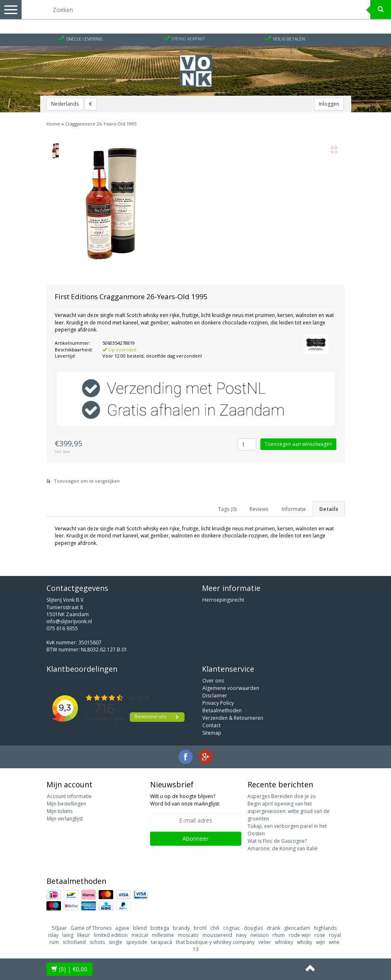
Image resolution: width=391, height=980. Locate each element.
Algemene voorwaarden (231, 688)
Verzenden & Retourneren (233, 718)
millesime (163, 935)
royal (335, 935)
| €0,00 (69, 969)
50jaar (59, 928)
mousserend (217, 935)
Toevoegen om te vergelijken (83, 481)
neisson (260, 935)
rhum (279, 935)
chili (215, 928)
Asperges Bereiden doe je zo (282, 796)
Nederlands (65, 104)
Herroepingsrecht (223, 600)
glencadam (297, 928)
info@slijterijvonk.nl (69, 621)
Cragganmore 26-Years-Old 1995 (101, 124)
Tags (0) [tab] (227, 509)
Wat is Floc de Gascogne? (277, 841)
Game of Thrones (91, 928)
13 (196, 949)
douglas (253, 928)
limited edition (111, 935)
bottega (160, 928)
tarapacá (161, 942)
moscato (188, 935)
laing (68, 935)
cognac (232, 928)
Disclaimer (215, 696)
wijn (321, 942)
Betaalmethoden (222, 710)
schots (97, 942)
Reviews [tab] (259, 509)
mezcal (140, 935)
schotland (74, 942)
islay (53, 935)
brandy (181, 928)
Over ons (213, 681)
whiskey (284, 942)
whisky (305, 942)
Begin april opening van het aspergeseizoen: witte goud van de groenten (289, 811)
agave (122, 928)
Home (53, 124)
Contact (211, 725)
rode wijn (300, 935)
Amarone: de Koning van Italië (283, 848)
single (115, 942)
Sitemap (212, 733)
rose (320, 935)
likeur (84, 935)
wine (334, 942)
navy (241, 935)
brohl (200, 928)
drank (273, 928)
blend (140, 928)
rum (54, 942)
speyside (137, 942)
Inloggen (329, 104)
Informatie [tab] (294, 509)
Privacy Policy (218, 703)
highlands (325, 928)
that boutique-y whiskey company (215, 942)
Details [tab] (329, 509)
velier (265, 942)
